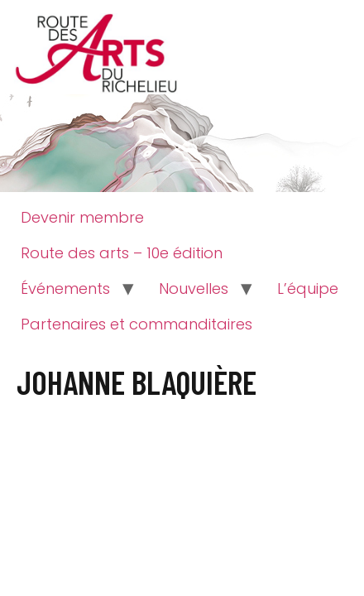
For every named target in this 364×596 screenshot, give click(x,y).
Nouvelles (194, 288)
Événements (65, 288)
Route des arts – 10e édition (122, 253)
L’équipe (308, 288)
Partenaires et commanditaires (136, 324)
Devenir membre (82, 217)
